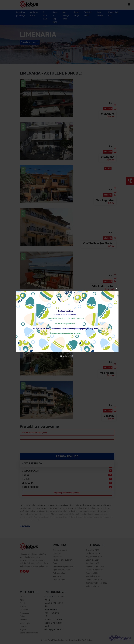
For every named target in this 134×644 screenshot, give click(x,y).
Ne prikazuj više (67, 356)
